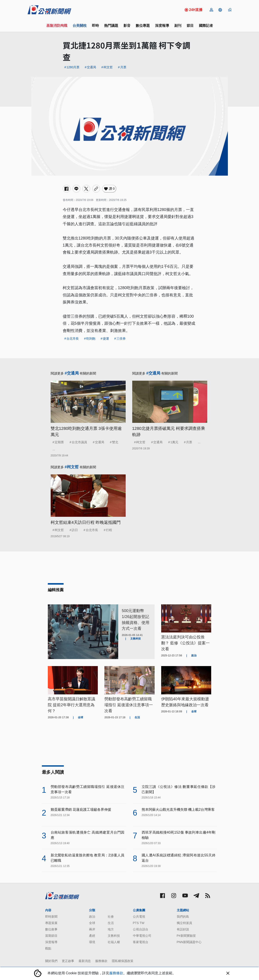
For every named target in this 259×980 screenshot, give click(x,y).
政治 (92, 917)
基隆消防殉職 (57, 26)
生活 (111, 923)
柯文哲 (108, 67)
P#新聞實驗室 (186, 936)
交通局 (91, 67)
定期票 (59, 442)
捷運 (106, 339)
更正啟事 (68, 961)
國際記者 (206, 26)
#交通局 (72, 373)
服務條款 (101, 961)
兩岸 (92, 929)
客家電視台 (141, 942)
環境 (92, 942)
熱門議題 (111, 26)
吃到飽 (91, 339)
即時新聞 (51, 917)
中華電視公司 (142, 936)
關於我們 (51, 961)
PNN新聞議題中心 (189, 942)
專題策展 (51, 923)
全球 (92, 923)
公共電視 (139, 917)
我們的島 (183, 917)
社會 (111, 917)
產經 (92, 936)
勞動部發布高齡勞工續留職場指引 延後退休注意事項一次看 (129, 705)
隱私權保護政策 (123, 961)
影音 (127, 26)
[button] (220, 10)
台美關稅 (80, 26)
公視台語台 (141, 929)
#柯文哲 (72, 467)
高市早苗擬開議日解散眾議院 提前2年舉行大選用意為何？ (71, 705)
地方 (111, 929)
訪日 (75, 530)
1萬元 (174, 442)
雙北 (115, 442)
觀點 (48, 948)
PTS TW (139, 923)
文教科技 (114, 936)
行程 (109, 530)
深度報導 (162, 26)
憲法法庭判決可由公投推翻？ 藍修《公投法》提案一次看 (185, 643)
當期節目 (51, 936)
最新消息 (85, 961)
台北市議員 (79, 442)
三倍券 (121, 339)
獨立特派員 (184, 923)
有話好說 (183, 929)
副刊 (178, 26)
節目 (190, 26)
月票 (123, 67)
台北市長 (73, 339)
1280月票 (73, 67)
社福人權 (114, 942)
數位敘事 (51, 929)
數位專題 (143, 26)
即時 (95, 26)
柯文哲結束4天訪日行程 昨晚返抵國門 (86, 522)
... (54, 449)
